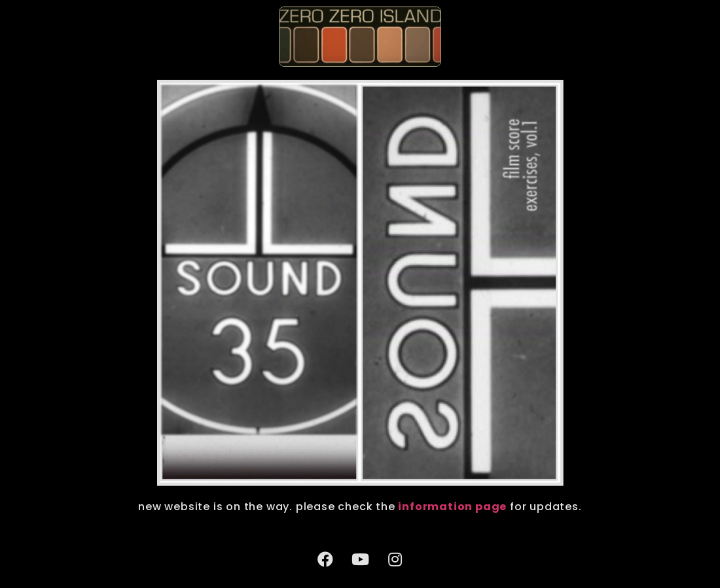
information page (452, 507)
